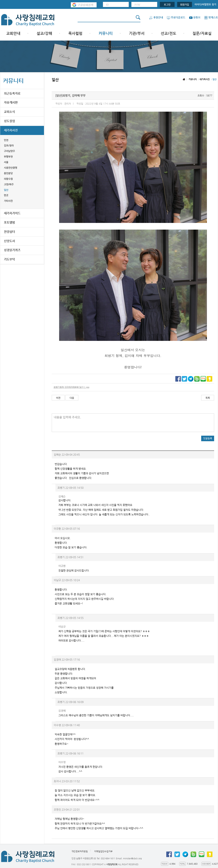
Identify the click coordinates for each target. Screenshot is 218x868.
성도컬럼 (9, 121)
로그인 (167, 5)
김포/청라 (9, 145)
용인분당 (8, 173)
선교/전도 (168, 33)
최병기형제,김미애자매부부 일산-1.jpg (71, 387)
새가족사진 (11, 130)
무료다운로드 (176, 17)
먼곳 (6, 195)
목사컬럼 (75, 33)
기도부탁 (9, 259)
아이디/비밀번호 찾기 (205, 4)
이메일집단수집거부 (103, 852)
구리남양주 (9, 151)
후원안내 (156, 17)
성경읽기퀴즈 (12, 250)
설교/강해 (44, 33)
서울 (6, 162)
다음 (72, 398)
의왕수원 (8, 179)
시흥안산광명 (11, 168)
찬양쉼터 (9, 232)
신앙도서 (9, 241)
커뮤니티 (106, 33)
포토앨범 (9, 222)
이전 (58, 398)
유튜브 (195, 17)
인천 (6, 140)
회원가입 (185, 5)
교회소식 (9, 112)
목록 (208, 398)
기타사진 (8, 201)
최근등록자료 (12, 93)
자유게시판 (11, 102)
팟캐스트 (211, 17)
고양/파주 (9, 184)
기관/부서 (137, 33)
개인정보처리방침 (80, 852)
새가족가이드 (12, 213)
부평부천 (8, 157)
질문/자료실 (202, 33)
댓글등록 (208, 438)
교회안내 (13, 33)
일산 (6, 190)
